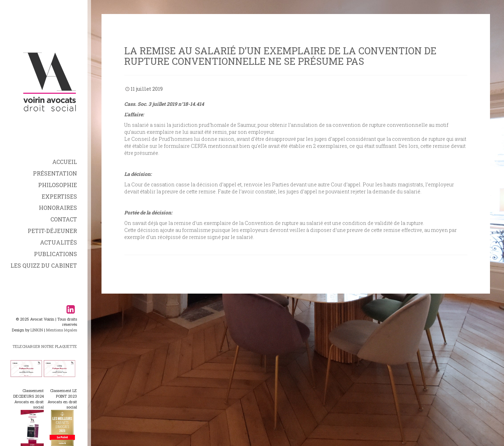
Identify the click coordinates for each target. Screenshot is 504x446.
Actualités (58, 242)
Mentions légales (62, 330)
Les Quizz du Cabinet (44, 265)
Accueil (65, 162)
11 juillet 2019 (147, 89)
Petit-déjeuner (52, 231)
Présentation (55, 173)
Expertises (59, 196)
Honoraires (58, 208)
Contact (64, 219)
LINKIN (37, 330)
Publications (55, 254)
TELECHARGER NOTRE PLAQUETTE (45, 346)
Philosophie (58, 185)
